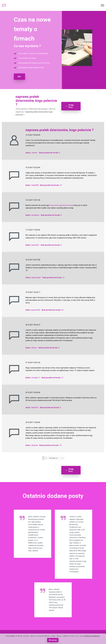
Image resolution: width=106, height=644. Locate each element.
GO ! (19, 77)
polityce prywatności (92, 636)
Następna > (54, 458)
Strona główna (21, 109)
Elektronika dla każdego (38, 109)
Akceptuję (53, 640)
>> (62, 458)
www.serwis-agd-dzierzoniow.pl (61, 205)
